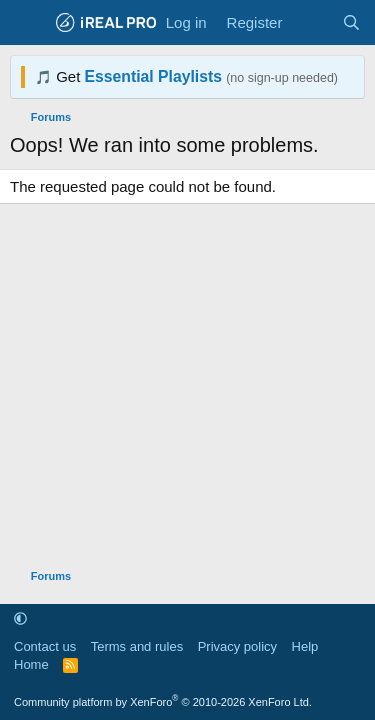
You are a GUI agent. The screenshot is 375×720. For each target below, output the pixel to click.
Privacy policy (237, 646)
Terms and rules (137, 646)
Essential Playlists (153, 76)
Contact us (45, 646)
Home (31, 664)
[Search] (351, 22)
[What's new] (311, 22)
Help (305, 646)
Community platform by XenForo (163, 702)
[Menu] (27, 23)
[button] (20, 618)
